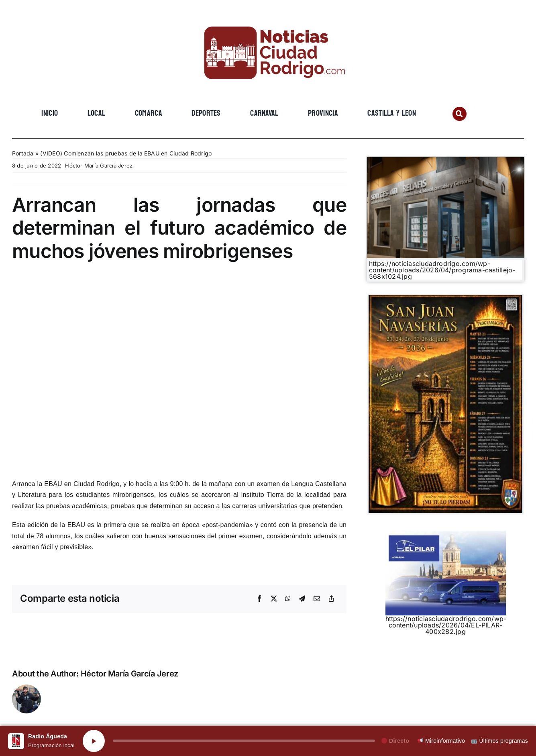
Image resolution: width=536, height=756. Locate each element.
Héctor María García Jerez (99, 166)
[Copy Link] (331, 599)
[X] (274, 599)
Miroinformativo (441, 741)
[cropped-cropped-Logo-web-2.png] (268, 19)
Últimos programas (500, 741)
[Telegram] (302, 599)
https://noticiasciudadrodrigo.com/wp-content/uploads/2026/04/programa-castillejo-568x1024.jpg (442, 270)
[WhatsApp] (288, 599)
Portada (23, 153)
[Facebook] (259, 599)
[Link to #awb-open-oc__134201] (460, 114)
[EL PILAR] (446, 534)
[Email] (317, 599)
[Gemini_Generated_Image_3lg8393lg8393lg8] (445, 160)
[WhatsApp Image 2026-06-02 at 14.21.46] (445, 298)
